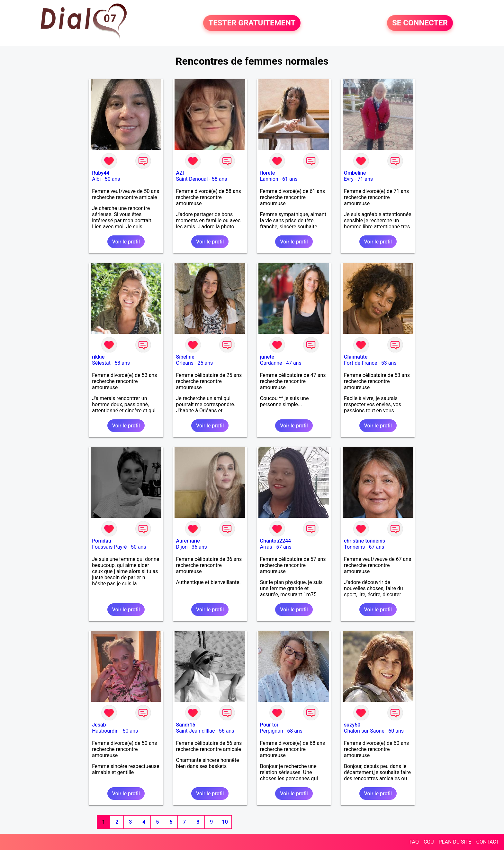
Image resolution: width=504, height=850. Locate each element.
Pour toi (269, 725)
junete (267, 357)
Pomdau (102, 541)
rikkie (98, 357)
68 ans (295, 731)
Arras (266, 547)
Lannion (269, 179)
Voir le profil (126, 242)
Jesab (99, 725)
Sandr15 (186, 725)
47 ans (294, 363)
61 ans (290, 179)
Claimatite (356, 357)
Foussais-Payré (109, 547)
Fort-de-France (360, 363)
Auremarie (188, 541)
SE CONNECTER (420, 23)
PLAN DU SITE (455, 842)
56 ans (227, 731)
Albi (96, 179)
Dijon (182, 547)
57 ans (284, 547)
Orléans (185, 363)
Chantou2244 (275, 541)
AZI (180, 173)
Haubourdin (105, 731)
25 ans (205, 363)
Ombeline (355, 173)
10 (225, 822)
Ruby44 (101, 173)
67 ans (377, 547)
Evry (349, 179)
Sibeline (185, 357)
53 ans (122, 363)
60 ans (396, 731)
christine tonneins (364, 541)
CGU (429, 842)
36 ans (199, 547)
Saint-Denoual (192, 179)
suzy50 (352, 725)
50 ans (113, 179)
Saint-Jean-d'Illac (196, 731)
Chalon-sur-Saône (364, 731)
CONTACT (488, 842)
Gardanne (271, 363)
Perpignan (272, 731)
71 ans (365, 179)
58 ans (220, 179)
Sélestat (101, 363)
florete (268, 173)
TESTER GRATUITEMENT (252, 23)
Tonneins (354, 547)
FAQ (414, 842)
